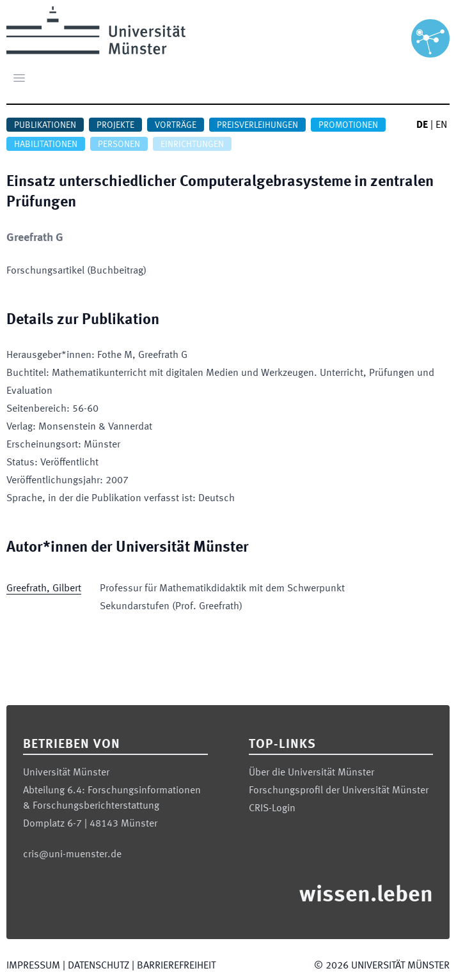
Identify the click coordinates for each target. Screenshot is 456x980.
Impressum (33, 966)
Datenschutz (98, 966)
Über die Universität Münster (311, 773)
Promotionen (348, 125)
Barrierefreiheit (176, 966)
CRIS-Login (272, 809)
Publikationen (45, 125)
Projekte (115, 125)
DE (422, 125)
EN (441, 125)
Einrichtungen (192, 144)
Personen (119, 144)
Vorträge (176, 125)
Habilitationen (46, 144)
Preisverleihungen (257, 125)
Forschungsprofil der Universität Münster (339, 791)
